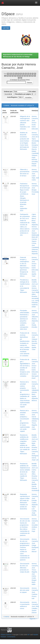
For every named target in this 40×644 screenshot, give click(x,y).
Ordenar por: (8, 92)
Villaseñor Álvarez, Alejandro (35, 319)
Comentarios (11, 637)
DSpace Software (6, 635)
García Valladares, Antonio (35, 390)
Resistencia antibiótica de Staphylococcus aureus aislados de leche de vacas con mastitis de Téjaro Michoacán (25, 472)
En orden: (33, 92)
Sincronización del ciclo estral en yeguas (25, 590)
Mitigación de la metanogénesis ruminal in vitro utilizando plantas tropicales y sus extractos (25, 123)
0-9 (8, 74)
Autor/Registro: (12, 97)
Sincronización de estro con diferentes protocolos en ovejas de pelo (25, 568)
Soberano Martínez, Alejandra (35, 252)
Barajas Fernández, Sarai (35, 192)
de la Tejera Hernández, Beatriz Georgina (35, 141)
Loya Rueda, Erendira (34, 325)
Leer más (6, 28)
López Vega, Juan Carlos (35, 178)
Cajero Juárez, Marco (34, 216)
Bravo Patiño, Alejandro (35, 223)
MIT (29, 635)
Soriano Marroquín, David (35, 376)
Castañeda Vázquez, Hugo (35, 155)
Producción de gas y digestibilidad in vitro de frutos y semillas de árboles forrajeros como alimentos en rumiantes (25, 368)
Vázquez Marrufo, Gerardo (34, 341)
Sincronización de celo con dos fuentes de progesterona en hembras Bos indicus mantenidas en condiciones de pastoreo (25, 527)
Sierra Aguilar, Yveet (34, 274)
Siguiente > (33, 108)
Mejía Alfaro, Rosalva (35, 294)
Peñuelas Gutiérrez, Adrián (35, 305)
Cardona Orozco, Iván (34, 596)
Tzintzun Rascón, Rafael (34, 149)
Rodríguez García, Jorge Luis (35, 458)
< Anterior (6, 105)
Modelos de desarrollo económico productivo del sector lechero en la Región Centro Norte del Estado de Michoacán (25, 141)
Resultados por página (23, 94)
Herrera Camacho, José (35, 118)
